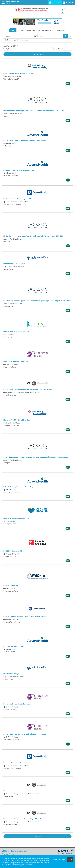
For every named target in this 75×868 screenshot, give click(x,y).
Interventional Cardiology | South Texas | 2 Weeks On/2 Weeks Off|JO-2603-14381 (34, 111)
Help (5, 851)
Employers (68, 3)
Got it (70, 860)
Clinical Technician (11, 585)
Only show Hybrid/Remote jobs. (17, 40)
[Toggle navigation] (63, 11)
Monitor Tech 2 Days (11, 674)
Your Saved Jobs (59, 30)
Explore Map (31, 30)
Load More (38, 836)
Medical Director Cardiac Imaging (16, 331)
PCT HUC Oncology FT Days (14, 646)
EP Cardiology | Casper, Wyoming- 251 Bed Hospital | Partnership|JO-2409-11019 (34, 236)
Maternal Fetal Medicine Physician (17, 420)
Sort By (6, 49)
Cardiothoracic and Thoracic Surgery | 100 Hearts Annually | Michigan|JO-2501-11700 (35, 457)
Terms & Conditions (20, 851)
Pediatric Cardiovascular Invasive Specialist (20, 763)
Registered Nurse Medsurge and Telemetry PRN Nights (25, 140)
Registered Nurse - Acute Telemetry (17, 704)
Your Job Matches (44, 30)
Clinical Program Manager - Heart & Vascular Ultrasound (25, 616)
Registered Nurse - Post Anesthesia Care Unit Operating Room (28, 389)
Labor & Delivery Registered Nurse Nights (19, 487)
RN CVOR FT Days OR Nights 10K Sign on (19, 170)
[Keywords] (18, 36)
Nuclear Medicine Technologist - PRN (18, 199)
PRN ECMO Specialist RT (13, 551)
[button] (70, 36)
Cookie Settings (59, 860)
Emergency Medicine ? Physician (16, 361)
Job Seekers (55, 3)
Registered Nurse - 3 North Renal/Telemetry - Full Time (25, 734)
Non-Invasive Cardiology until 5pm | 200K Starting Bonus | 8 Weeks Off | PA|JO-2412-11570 (37, 301)
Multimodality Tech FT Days (14, 264)
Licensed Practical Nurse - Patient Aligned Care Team (24, 819)
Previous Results (37, 54)
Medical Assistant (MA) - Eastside (16, 518)
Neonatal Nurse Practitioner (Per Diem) (19, 73)
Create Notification (65, 49)
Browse (21, 30)
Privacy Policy (8, 854)
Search (13, 30)
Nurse (6, 791)
